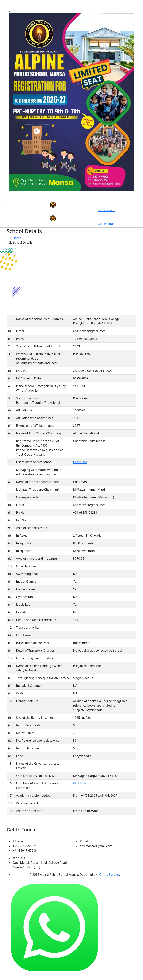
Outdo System (109, 875)
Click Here (80, 462)
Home (17, 238)
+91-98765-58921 (25, 846)
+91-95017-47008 (25, 850)
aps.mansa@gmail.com (96, 846)
